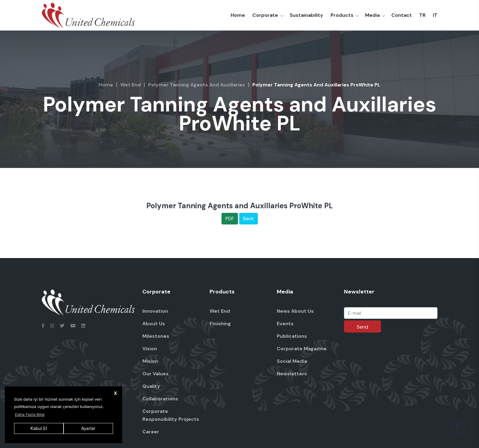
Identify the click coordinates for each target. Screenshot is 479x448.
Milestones (156, 336)
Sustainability (306, 15)
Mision (150, 361)
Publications (292, 336)
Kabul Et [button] (39, 428)
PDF (230, 219)
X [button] (116, 393)
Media (372, 15)
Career (151, 432)
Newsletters (292, 374)
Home (238, 15)
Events (285, 324)
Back (249, 219)
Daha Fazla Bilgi (30, 414)
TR (422, 15)
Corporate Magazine (302, 349)
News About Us (295, 311)
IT (435, 15)
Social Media (292, 361)
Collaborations (160, 399)
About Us (154, 324)
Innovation (155, 311)
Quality (151, 386)
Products (342, 15)
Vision (150, 349)
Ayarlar (88, 428)
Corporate (265, 15)
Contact (402, 15)
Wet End (131, 85)
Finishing (220, 324)
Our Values (155, 374)
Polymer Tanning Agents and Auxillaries (197, 85)
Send (362, 327)
